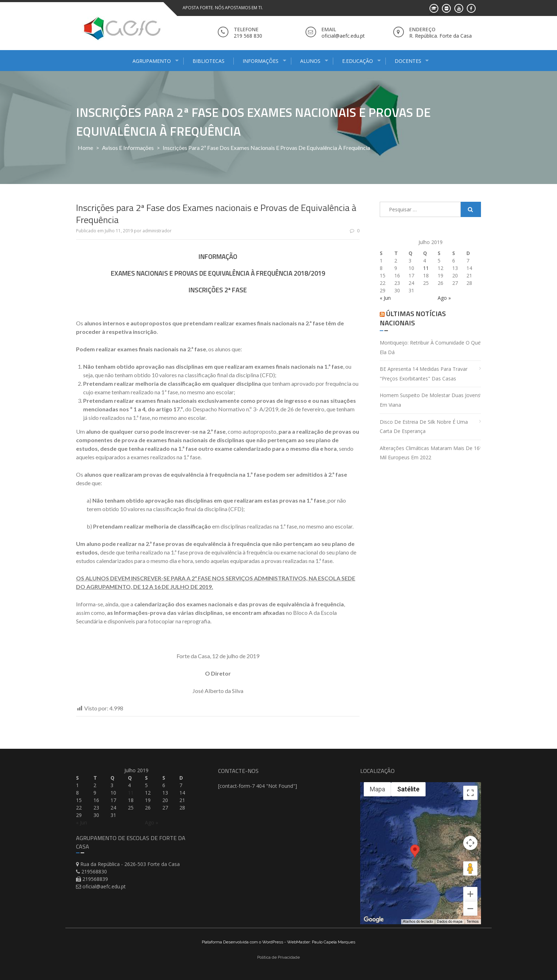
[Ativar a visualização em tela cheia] (470, 793)
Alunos (310, 61)
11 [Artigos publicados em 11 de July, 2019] (426, 268)
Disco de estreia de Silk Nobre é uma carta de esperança (424, 427)
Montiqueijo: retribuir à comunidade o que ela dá (430, 347)
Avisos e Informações (128, 148)
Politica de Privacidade (278, 957)
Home (85, 148)
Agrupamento (152, 61)
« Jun (385, 298)
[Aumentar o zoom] (470, 894)
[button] (415, 858)
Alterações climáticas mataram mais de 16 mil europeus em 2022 (430, 453)
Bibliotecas (209, 61)
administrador (157, 231)
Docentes (408, 61)
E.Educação (358, 61)
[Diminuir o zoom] (470, 909)
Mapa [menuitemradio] (377, 789)
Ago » (444, 298)
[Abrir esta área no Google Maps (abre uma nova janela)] (374, 920)
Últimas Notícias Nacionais (413, 318)
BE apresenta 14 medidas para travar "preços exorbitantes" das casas (424, 374)
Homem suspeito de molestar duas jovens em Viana (430, 400)
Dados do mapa (450, 922)
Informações (261, 61)
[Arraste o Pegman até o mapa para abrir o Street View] (470, 868)
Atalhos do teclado (418, 922)
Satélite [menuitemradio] (408, 789)
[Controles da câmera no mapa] (470, 843)
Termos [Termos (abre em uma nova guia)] (473, 922)
